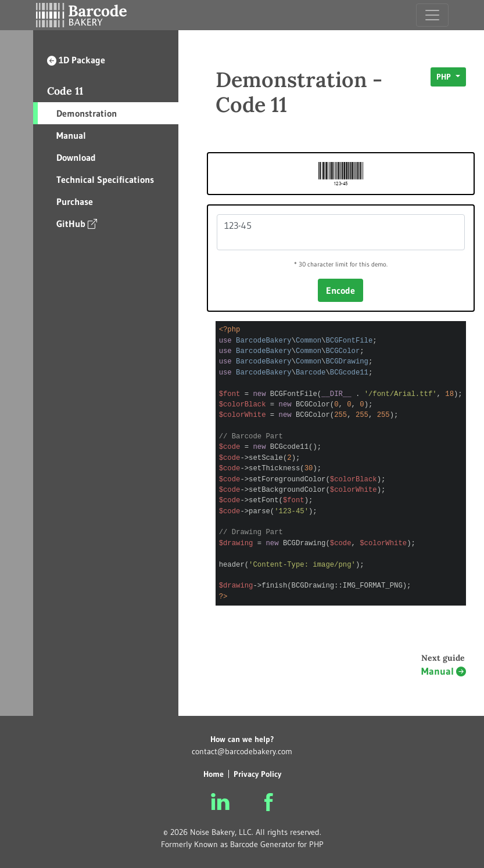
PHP (445, 77)
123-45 (341, 232)
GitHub (77, 223)
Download (76, 157)
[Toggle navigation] (432, 15)
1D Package (76, 60)
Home (214, 774)
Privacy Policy (257, 774)
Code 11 (65, 91)
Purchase (75, 201)
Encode (340, 290)
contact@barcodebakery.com (242, 751)
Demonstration (87, 113)
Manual (71, 135)
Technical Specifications (105, 179)
